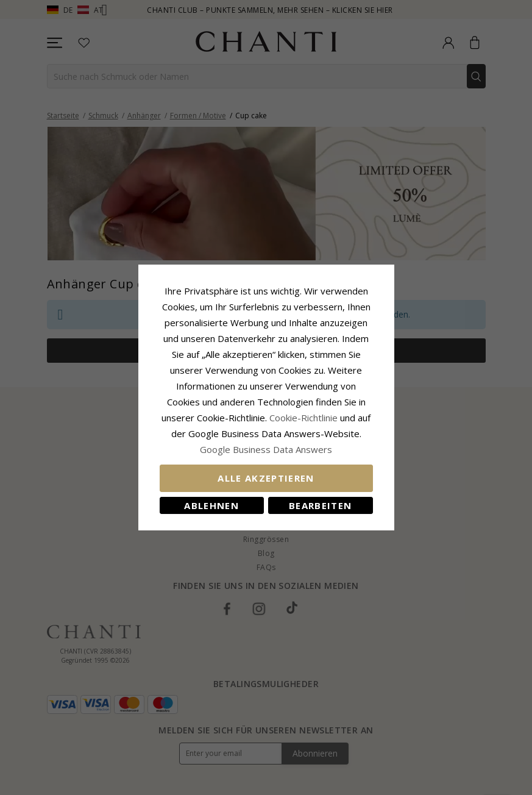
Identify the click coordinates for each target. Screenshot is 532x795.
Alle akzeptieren (266, 478)
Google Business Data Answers (266, 449)
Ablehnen (211, 505)
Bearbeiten (321, 505)
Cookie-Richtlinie (303, 418)
